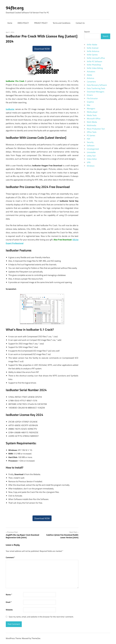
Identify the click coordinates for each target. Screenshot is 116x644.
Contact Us (80, 23)
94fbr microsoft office (96, 58)
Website (9, 610)
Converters (91, 82)
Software (91, 146)
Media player (92, 112)
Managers (91, 109)
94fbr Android (93, 48)
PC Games (91, 135)
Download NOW (42, 49)
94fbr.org (15, 8)
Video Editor (92, 159)
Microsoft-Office (94, 119)
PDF (89, 139)
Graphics (90, 102)
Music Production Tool (96, 129)
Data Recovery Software (97, 85)
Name (9, 595)
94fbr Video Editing (95, 68)
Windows (91, 166)
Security (90, 142)
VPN (89, 162)
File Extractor (92, 98)
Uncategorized (93, 149)
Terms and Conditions (62, 23)
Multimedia (92, 125)
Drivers (90, 95)
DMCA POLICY (23, 23)
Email (9, 602)
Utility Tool (91, 156)
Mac (89, 105)
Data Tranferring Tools (96, 88)
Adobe (89, 75)
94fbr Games (92, 55)
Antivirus (91, 78)
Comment (10, 557)
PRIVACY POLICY (41, 23)
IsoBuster (10, 109)
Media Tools (92, 115)
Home (10, 23)
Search (87, 32)
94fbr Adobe (92, 45)
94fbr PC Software (95, 61)
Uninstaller (91, 152)
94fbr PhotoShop (94, 65)
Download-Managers (96, 92)
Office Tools (92, 132)
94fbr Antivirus (93, 51)
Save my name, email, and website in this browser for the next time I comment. (41, 617)
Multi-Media (92, 122)
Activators (91, 72)
